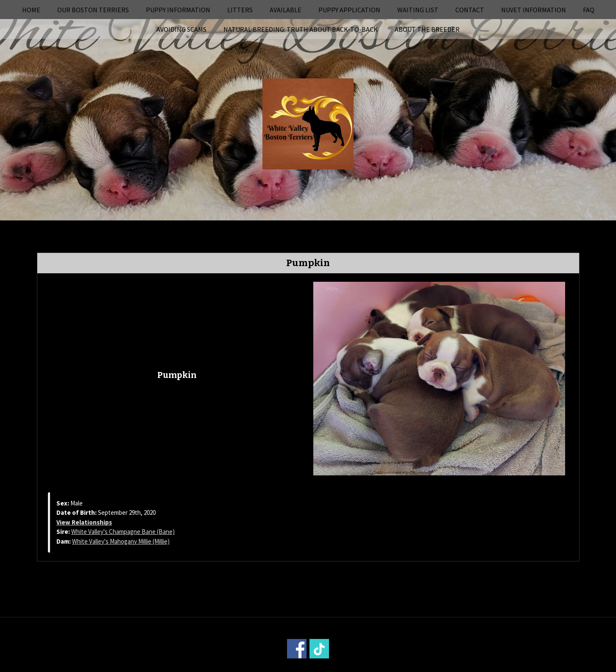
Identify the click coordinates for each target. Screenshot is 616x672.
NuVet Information (534, 10)
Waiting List (418, 10)
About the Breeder (427, 29)
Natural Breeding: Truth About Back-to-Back (301, 29)
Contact (470, 10)
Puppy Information (178, 10)
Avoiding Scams (181, 29)
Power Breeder (356, 666)
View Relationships (84, 522)
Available (286, 10)
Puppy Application (349, 10)
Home (31, 10)
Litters (240, 10)
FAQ (589, 10)
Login (423, 666)
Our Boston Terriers (93, 10)
